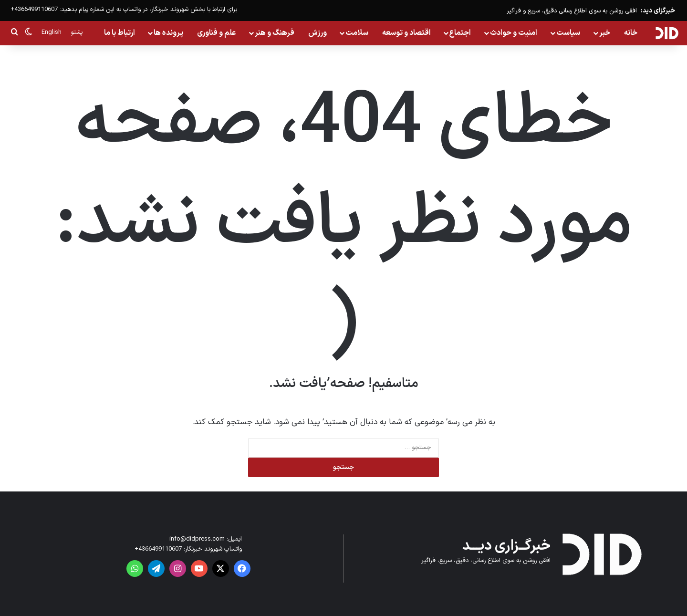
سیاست (568, 33)
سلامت (357, 33)
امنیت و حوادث (514, 33)
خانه (631, 33)
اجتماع (460, 33)
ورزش (317, 33)
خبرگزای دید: (658, 11)
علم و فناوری (217, 33)
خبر (605, 33)
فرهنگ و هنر (275, 33)
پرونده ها (168, 33)
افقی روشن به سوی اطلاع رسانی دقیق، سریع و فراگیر (572, 11)
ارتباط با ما (120, 33)
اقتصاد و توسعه (406, 33)
